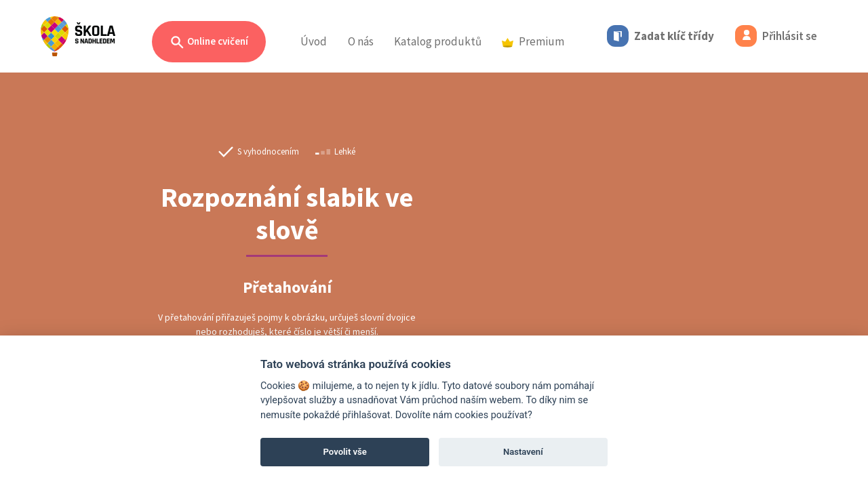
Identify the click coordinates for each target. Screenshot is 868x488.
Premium (533, 41)
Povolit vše (345, 452)
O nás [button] (361, 41)
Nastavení (523, 452)
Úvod (314, 41)
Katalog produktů (438, 41)
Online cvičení (209, 42)
